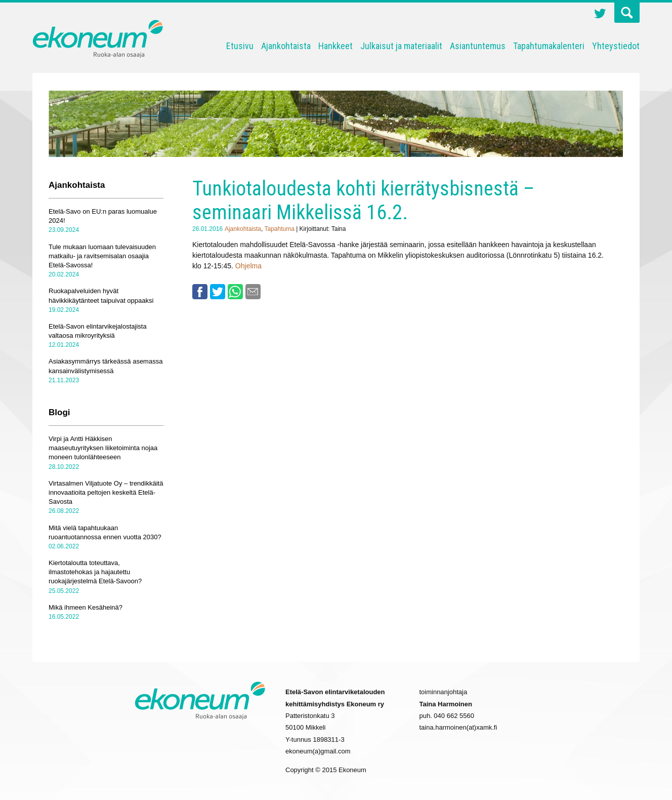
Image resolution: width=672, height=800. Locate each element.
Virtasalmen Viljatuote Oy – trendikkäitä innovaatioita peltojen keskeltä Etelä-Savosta (106, 492)
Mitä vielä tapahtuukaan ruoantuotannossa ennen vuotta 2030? (105, 532)
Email (253, 292)
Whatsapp (235, 292)
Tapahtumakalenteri (549, 46)
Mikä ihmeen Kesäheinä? (86, 607)
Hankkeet (335, 46)
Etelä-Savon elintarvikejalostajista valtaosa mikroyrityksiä (98, 331)
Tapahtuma (279, 229)
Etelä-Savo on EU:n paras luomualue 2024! (103, 216)
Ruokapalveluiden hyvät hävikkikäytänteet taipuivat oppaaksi (101, 295)
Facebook (200, 292)
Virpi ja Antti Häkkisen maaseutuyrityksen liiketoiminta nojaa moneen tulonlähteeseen (103, 448)
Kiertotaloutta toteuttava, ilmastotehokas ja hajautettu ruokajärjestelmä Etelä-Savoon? (95, 572)
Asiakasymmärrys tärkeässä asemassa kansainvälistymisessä (106, 366)
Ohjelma (248, 266)
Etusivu (240, 46)
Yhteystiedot (616, 46)
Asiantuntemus (478, 46)
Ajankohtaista (286, 46)
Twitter (600, 15)
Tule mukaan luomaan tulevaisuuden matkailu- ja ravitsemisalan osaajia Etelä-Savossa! (102, 256)
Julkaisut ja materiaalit (401, 46)
